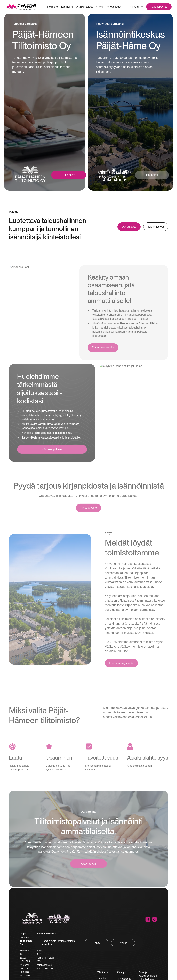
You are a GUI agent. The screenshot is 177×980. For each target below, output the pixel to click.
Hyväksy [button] (123, 943)
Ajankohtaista (84, 7)
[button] (135, 7)
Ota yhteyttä (129, 227)
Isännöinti (67, 7)
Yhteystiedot (114, 7)
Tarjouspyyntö (159, 7)
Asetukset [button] (47, 944)
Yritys (99, 7)
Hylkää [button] (97, 943)
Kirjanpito (122, 972)
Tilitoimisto (51, 7)
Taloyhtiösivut (156, 227)
